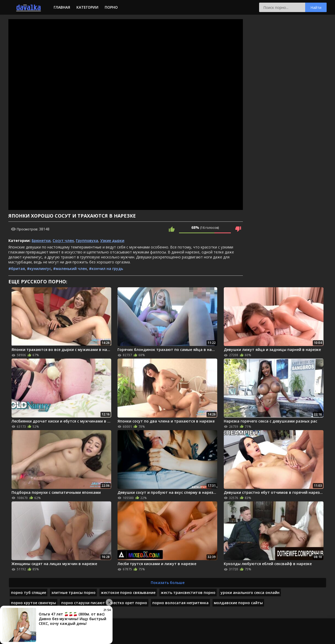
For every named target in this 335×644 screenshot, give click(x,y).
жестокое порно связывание (128, 592)
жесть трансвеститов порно (188, 592)
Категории (87, 7)
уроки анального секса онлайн (250, 592)
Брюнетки (41, 240)
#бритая (17, 269)
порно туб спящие (29, 592)
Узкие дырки (112, 240)
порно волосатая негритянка (180, 603)
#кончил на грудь (106, 269)
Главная (62, 7)
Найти (316, 7)
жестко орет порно (129, 603)
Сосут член (63, 240)
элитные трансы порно (73, 592)
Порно (111, 7)
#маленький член (70, 269)
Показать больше (168, 583)
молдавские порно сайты (238, 603)
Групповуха (87, 240)
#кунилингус (39, 269)
